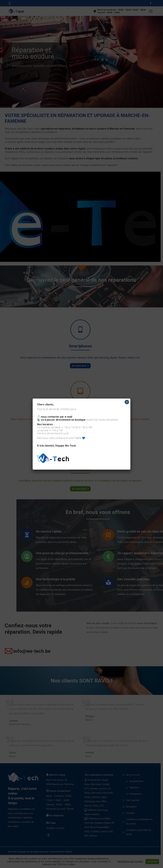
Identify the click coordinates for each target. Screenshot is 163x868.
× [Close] (127, 402)
